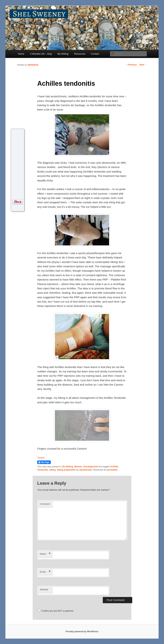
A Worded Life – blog (41, 54)
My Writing (63, 54)
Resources (80, 54)
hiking (52, 470)
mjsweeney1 (86, 470)
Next (143, 65)
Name (45, 554)
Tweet (41, 458)
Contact (95, 54)
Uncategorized (91, 467)
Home (21, 54)
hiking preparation (66, 470)
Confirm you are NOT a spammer (56, 611)
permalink (112, 470)
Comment (45, 504)
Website (44, 589)
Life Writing (67, 467)
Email (45, 572)
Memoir (78, 467)
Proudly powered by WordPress (82, 632)
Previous (131, 65)
